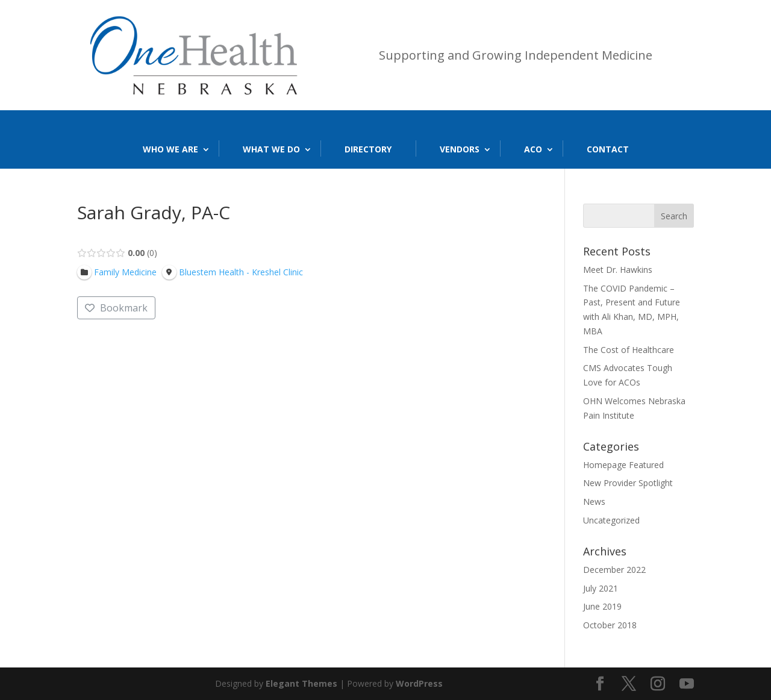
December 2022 (614, 570)
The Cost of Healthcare (629, 350)
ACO (533, 149)
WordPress (419, 683)
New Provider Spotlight (628, 483)
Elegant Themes (301, 683)
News (594, 502)
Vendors (460, 149)
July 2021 (601, 588)
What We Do (271, 149)
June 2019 (602, 606)
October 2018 (610, 625)
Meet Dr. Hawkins (618, 270)
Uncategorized (611, 520)
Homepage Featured (623, 465)
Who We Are (170, 149)
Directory (368, 149)
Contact (608, 149)
